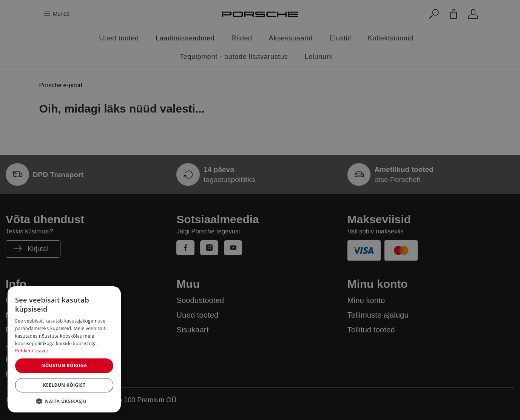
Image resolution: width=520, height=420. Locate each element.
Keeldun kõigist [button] (64, 385)
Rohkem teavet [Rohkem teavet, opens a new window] (32, 351)
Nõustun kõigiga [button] (64, 365)
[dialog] (64, 349)
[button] (64, 401)
